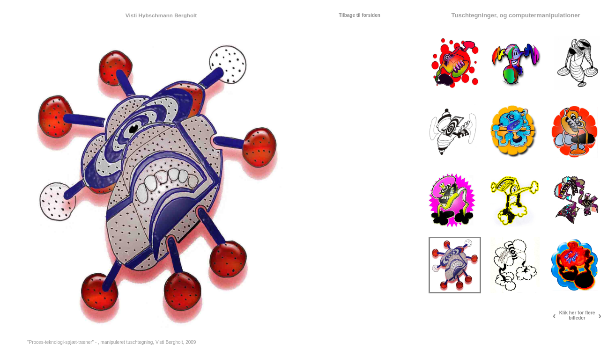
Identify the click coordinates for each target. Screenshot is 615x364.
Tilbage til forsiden (359, 15)
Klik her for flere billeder (577, 315)
